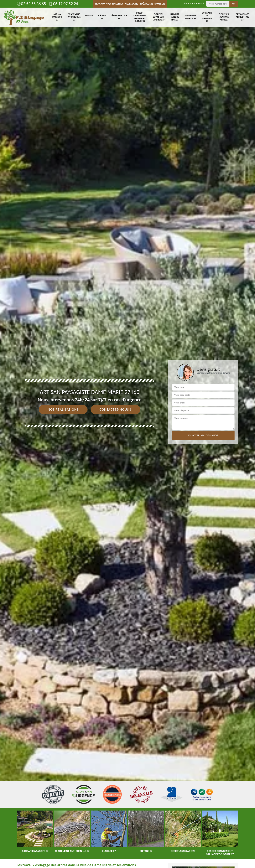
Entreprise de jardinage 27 (207, 17)
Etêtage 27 (102, 17)
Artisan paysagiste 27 (57, 17)
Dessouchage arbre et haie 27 (242, 17)
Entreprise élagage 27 (191, 17)
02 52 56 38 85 (31, 4)
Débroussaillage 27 (119, 17)
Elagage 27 (89, 17)
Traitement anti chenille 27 (74, 17)
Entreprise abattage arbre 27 (224, 17)
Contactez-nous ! (115, 410)
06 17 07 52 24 (63, 4)
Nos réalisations (63, 410)
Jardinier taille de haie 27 (175, 17)
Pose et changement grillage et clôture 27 (140, 17)
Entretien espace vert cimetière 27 (159, 17)
